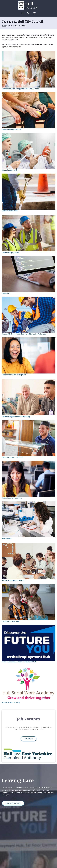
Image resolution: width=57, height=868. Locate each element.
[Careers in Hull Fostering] (28, 603)
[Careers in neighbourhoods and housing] (28, 398)
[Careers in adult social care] (28, 111)
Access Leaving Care (13, 803)
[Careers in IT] (28, 275)
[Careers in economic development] (28, 356)
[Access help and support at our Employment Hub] (28, 644)
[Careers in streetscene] (28, 193)
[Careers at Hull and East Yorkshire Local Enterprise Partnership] (28, 316)
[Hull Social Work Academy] (28, 684)
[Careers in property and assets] (28, 439)
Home (4, 26)
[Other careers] (28, 520)
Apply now (29, 739)
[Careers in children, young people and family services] (28, 70)
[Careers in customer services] (28, 480)
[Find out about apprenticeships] (28, 562)
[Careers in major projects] (28, 234)
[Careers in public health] (28, 152)
